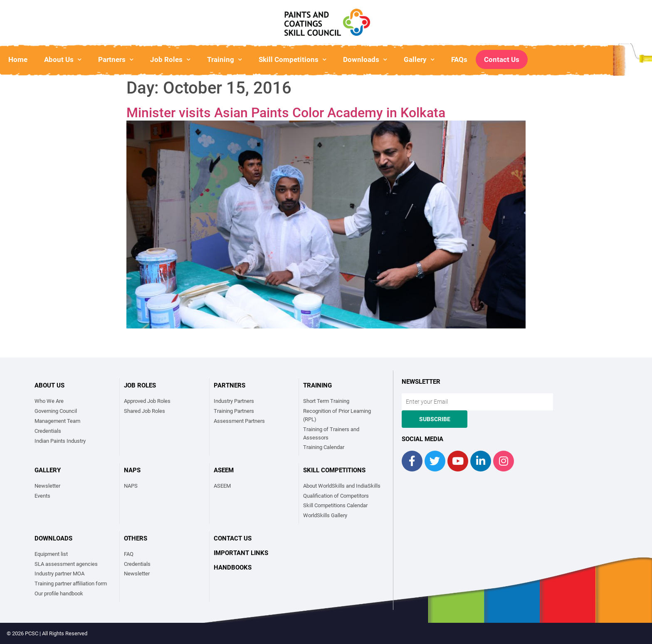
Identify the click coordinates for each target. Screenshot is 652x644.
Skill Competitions (293, 60)
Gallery (419, 60)
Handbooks (233, 568)
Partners (116, 60)
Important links (241, 553)
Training (225, 60)
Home (18, 59)
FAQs (459, 59)
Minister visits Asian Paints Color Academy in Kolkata (286, 113)
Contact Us (502, 59)
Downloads (365, 60)
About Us (63, 60)
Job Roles (170, 60)
